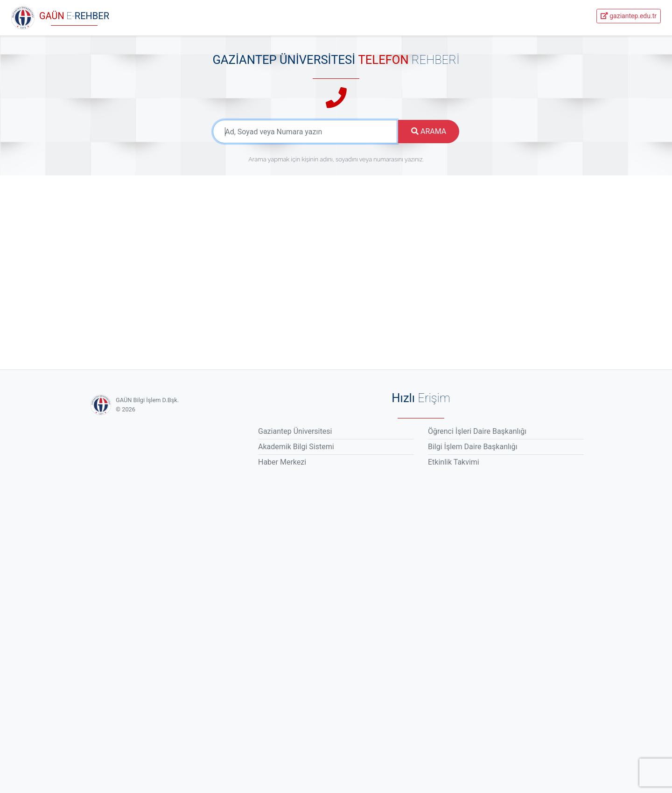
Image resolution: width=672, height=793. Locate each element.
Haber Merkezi (282, 462)
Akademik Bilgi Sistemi (296, 447)
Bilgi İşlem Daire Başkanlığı (473, 447)
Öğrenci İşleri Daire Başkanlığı (477, 431)
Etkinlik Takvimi (454, 462)
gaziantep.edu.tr (629, 16)
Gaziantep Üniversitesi (295, 431)
